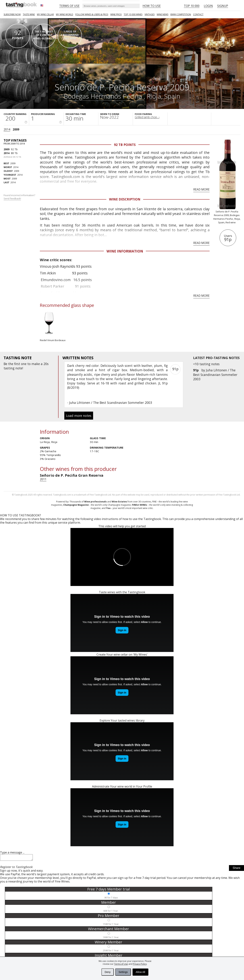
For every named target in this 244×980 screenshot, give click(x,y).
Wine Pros (116, 14)
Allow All (140, 972)
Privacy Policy (140, 964)
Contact (198, 14)
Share (236, 869)
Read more (201, 189)
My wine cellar (45, 14)
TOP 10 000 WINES (133, 14)
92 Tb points (125, 145)
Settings (123, 972)
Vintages (150, 14)
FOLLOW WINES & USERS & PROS (92, 14)
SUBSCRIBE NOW (12, 14)
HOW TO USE (152, 6)
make (36, 364)
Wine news (162, 14)
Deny (108, 972)
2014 (7, 129)
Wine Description (125, 199)
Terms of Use (121, 964)
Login (208, 6)
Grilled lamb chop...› (147, 117)
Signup (223, 6)
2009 (16, 129)
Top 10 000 (192, 6)
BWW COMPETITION (181, 14)
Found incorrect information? (20, 197)
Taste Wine (29, 14)
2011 (43, 479)
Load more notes (79, 416)
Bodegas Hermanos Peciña (104, 96)
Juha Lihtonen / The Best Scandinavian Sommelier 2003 (215, 374)
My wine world (65, 14)
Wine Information (125, 251)
